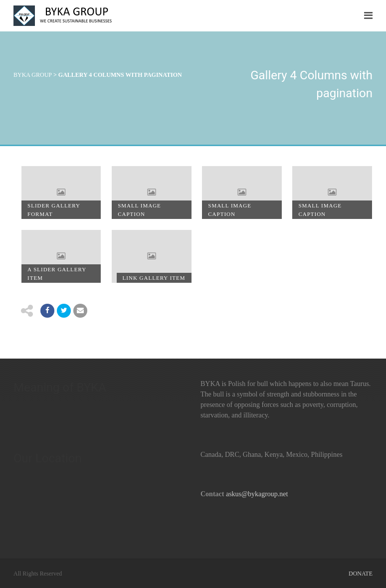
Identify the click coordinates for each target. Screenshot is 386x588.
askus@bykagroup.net (257, 494)
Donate (361, 574)
